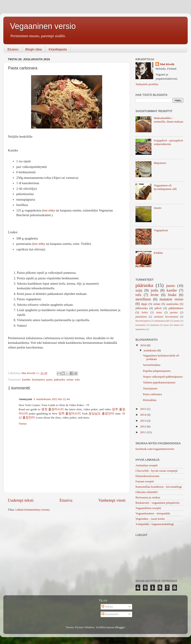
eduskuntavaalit (162, 321)
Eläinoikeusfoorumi (147, 476)
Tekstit (107, 607)
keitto (145, 312)
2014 (143, 415)
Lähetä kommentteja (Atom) (32, 510)
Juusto (158, 208)
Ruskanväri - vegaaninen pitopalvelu (157, 503)
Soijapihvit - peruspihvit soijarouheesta (168, 142)
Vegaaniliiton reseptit (148, 508)
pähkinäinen (176, 308)
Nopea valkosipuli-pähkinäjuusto (163, 377)
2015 (143, 409)
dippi (144, 304)
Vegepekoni (161, 230)
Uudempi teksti (21, 500)
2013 (143, 421)
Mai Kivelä (167, 64)
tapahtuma (140, 329)
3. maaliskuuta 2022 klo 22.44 (51, 399)
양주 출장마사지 (70, 414)
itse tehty (49, 210)
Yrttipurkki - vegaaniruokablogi (155, 524)
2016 (143, 345)
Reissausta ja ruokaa (148, 497)
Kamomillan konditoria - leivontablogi (159, 487)
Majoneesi (160, 163)
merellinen (143, 299)
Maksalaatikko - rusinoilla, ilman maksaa (168, 120)
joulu (154, 290)
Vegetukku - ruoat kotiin (150, 519)
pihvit (158, 308)
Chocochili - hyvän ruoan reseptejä (156, 471)
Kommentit (110, 614)
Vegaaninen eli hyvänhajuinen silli (165, 187)
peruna (174, 312)
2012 (143, 426)
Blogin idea (34, 49)
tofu (77, 379)
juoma (177, 321)
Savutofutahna (152, 365)
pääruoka (59, 379)
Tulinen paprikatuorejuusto (159, 382)
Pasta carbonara (152, 394)
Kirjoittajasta (58, 49)
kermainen (39, 379)
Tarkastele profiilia (147, 84)
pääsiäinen (141, 317)
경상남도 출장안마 (101, 414)
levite (155, 295)
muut (159, 312)
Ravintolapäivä (143, 321)
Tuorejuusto (150, 388)
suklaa (177, 325)
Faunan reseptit (145, 481)
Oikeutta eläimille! (147, 492)
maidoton (155, 325)
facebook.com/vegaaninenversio (155, 449)
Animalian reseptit (147, 465)
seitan (70, 379)
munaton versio (171, 299)
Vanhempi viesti (112, 500)
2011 (143, 432)
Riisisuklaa (150, 400)
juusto (171, 286)
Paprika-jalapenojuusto (157, 371)
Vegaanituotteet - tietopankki (153, 513)
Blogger (120, 627)
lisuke (172, 295)
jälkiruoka (142, 308)
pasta (49, 379)
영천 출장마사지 (53, 409)
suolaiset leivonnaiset (166, 317)
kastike (26, 379)
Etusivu (13, 49)
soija (139, 290)
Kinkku (158, 253)
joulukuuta (150, 350)
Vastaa (23, 424)
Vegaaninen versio (43, 26)
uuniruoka (172, 304)
